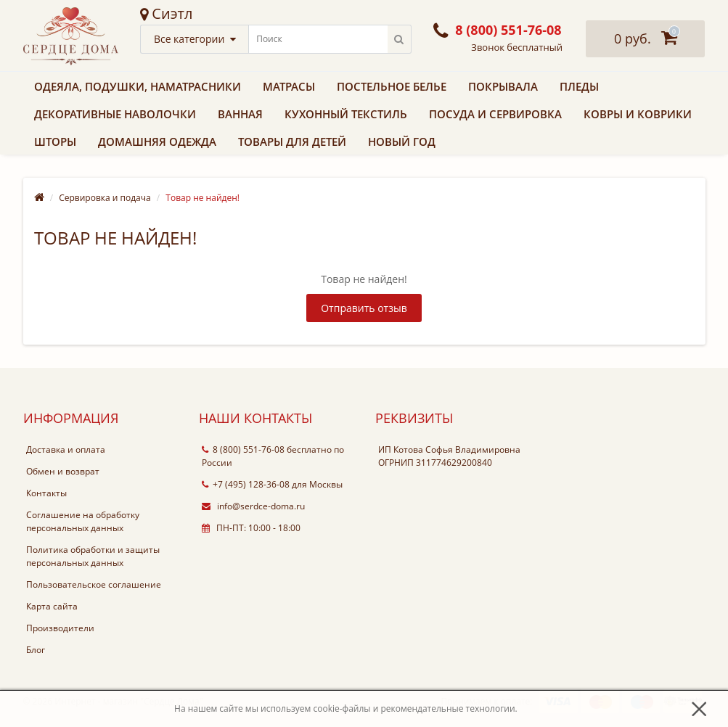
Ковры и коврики (638, 114)
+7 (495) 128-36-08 (246, 484)
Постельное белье (392, 86)
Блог (36, 650)
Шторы (55, 141)
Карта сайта (52, 606)
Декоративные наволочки (115, 114)
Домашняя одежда (157, 141)
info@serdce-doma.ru (253, 506)
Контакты (46, 493)
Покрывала (503, 86)
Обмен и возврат (63, 471)
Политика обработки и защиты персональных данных (93, 556)
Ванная (240, 114)
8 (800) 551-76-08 (243, 449)
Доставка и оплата (66, 449)
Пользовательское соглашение (94, 584)
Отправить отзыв (364, 308)
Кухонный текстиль (346, 114)
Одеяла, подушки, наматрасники (138, 86)
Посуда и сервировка (495, 114)
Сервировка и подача (105, 198)
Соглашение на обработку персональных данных (83, 521)
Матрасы (289, 86)
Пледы (579, 86)
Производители (60, 628)
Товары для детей (292, 141)
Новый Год (402, 141)
